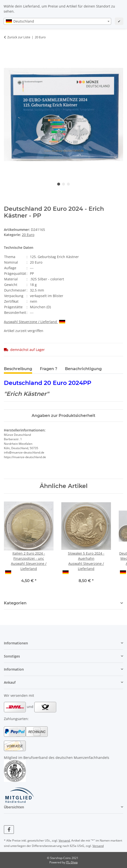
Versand (64, 840)
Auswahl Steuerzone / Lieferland (35, 322)
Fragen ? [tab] (49, 369)
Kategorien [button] (15, 603)
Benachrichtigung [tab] (83, 369)
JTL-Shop (72, 862)
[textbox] (57, 21)
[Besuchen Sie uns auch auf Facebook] (9, 830)
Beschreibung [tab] (18, 369)
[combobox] (57, 21)
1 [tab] (59, 184)
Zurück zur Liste (19, 37)
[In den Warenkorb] (8, 52)
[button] (63, 643)
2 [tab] (63, 184)
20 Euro (28, 235)
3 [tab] (68, 184)
